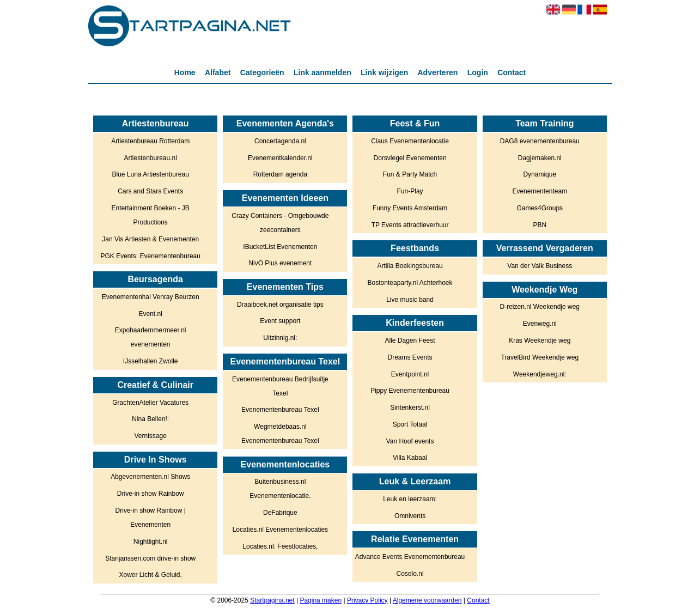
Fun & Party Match (410, 174)
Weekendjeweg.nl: (540, 374)
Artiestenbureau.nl (150, 158)
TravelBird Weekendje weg (540, 357)
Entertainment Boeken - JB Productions (150, 215)
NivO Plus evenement (280, 263)
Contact (512, 72)
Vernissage (150, 436)
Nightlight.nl (151, 542)
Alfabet (218, 72)
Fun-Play (410, 191)
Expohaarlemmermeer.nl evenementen (151, 337)
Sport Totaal (410, 424)
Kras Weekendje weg (540, 341)
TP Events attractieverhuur (410, 225)
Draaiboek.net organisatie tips (280, 305)
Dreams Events (410, 357)
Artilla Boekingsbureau (410, 266)
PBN (540, 225)
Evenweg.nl (540, 324)
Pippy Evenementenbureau (410, 391)
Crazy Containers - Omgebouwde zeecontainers (280, 223)
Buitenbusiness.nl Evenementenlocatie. (280, 489)
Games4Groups (540, 208)
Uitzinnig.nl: (280, 338)
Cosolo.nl (410, 574)
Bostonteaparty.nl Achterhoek (410, 283)
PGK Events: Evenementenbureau (150, 256)
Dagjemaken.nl (540, 158)
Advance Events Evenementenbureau (410, 557)
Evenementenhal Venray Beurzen (151, 297)
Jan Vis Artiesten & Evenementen (150, 239)
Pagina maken (321, 600)
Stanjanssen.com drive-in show (150, 558)
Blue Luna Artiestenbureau (150, 174)
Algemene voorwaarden (427, 600)
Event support (280, 321)
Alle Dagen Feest (410, 341)
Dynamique (540, 174)
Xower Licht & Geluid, (150, 575)
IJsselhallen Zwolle (151, 361)
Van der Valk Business (540, 266)
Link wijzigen (384, 72)
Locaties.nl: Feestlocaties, (280, 546)
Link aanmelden (322, 72)
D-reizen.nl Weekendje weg (540, 307)
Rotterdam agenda (280, 174)
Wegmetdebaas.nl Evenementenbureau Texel (280, 434)
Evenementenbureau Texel (280, 410)
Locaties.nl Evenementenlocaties (280, 530)
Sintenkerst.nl (410, 408)
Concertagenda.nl (280, 141)
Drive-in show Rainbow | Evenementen (151, 518)
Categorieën (262, 72)
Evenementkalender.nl (280, 158)
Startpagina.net (272, 600)
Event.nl (151, 314)
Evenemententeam (540, 191)
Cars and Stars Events (150, 191)
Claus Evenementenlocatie (410, 141)
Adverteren (438, 72)
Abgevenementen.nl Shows (150, 477)
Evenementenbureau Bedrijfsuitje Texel (280, 386)
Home (185, 72)
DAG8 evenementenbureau (540, 141)
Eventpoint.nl (410, 374)
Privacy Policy (367, 600)
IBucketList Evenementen (280, 247)
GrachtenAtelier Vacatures (150, 403)
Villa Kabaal (410, 458)
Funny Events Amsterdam (410, 208)
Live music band (410, 300)
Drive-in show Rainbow (151, 494)
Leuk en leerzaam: (410, 499)
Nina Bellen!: (150, 419)
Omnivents (410, 516)
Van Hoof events (410, 441)
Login (478, 72)
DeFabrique (280, 513)
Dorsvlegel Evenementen (410, 158)
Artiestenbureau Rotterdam (150, 141)
